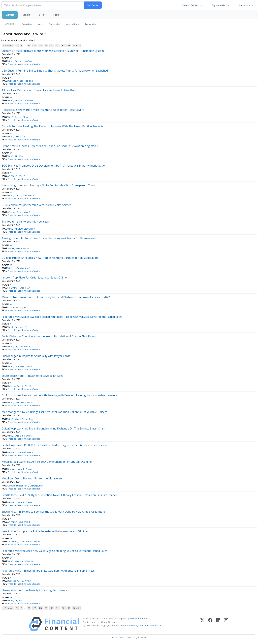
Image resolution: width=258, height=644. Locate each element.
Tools (56, 15)
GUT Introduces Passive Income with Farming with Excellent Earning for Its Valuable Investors (59, 395)
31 (57, 45)
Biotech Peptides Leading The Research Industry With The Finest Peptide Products (53, 126)
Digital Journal (36, 486)
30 (52, 45)
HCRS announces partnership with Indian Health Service (36, 205)
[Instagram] (226, 624)
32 (63, 45)
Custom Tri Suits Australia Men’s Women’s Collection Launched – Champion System (53, 51)
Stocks (27, 15)
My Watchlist (219, 5)
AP (11, 58)
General (22, 452)
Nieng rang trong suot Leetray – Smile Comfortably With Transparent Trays (48, 185)
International (73, 24)
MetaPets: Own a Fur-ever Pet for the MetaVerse (32, 478)
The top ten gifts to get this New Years (26, 222)
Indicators (245, 5)
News (40, 24)
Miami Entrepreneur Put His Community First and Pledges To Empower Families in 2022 (56, 297)
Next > (76, 45)
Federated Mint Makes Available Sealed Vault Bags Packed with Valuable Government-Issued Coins (62, 317)
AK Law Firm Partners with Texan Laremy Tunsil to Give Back (39, 90)
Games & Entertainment (30, 542)
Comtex (11, 307)
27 (35, 45)
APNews (19, 100)
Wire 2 (10, 100)
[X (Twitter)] (202, 624)
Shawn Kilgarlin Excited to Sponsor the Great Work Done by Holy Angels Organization (54, 512)
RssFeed (29, 61)
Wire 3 (10, 137)
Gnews (18, 117)
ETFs (42, 15)
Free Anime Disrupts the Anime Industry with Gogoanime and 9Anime (45, 531)
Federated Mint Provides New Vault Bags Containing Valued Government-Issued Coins (55, 551)
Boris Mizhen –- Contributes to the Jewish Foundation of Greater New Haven (49, 336)
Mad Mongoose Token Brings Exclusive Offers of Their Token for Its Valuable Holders (54, 412)
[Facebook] (210, 624)
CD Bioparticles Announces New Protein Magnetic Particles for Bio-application (50, 258)
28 (40, 45)
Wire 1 (10, 61)
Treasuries (90, 24)
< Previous (8, 45)
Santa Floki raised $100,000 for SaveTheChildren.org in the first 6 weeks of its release (54, 445)
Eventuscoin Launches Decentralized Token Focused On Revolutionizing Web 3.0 (51, 146)
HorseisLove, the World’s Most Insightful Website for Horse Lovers (43, 110)
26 (29, 45)
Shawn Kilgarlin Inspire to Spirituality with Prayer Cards (36, 356)
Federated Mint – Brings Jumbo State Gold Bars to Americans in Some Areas (48, 571)
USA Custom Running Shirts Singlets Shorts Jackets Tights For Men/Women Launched (55, 71)
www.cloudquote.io (140, 619)
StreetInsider (22, 486)
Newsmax (12, 452)
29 (46, 45)
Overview (27, 24)
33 (69, 45)
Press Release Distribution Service (24, 64)
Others (26, 117)
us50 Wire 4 (29, 100)
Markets (10, 15)
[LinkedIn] (218, 624)
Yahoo (20, 81)
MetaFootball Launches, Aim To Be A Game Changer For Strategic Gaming (47, 462)
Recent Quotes (190, 5)
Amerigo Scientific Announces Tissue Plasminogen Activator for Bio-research (49, 238)
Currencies (55, 24)
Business (19, 61)
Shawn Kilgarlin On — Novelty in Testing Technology (34, 590)
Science (11, 248)
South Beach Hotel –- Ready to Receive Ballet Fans (32, 376)
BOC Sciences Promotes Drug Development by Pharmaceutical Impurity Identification (54, 166)
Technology (28, 419)
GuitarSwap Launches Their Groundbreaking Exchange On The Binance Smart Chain (53, 428)
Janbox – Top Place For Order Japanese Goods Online (34, 278)
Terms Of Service (152, 626)
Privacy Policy (131, 626)
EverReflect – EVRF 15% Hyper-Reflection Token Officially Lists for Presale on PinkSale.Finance (59, 495)
